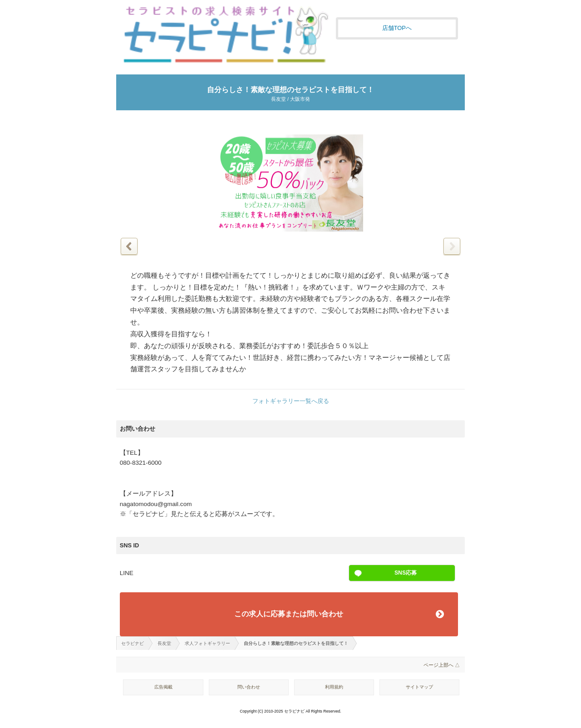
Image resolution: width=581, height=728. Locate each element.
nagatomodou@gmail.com (156, 504)
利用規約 (334, 687)
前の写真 (129, 246)
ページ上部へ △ (442, 665)
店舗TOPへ (397, 28)
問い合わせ (249, 687)
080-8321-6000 (141, 463)
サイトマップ (419, 687)
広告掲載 (163, 687)
